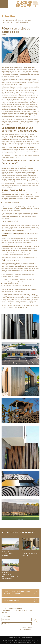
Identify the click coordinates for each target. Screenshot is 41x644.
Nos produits (24, 22)
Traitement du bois (15, 638)
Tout (3, 20)
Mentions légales (27, 638)
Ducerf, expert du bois (27, 4)
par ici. (18, 157)
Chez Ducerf (15, 22)
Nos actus (20, 20)
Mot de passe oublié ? (25, 629)
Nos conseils (6, 22)
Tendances (28, 20)
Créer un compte (27, 627)
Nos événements (11, 20)
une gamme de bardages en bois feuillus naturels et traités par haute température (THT (20, 120)
